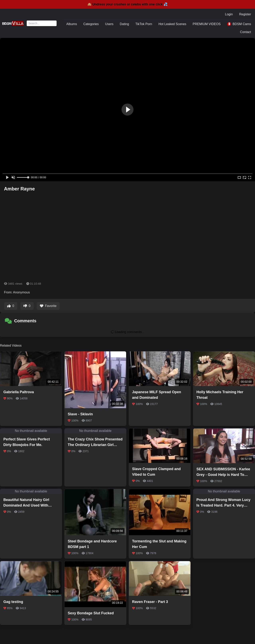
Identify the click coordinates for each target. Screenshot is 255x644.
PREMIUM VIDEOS (207, 24)
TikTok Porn (144, 24)
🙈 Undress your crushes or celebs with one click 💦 (127, 4)
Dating (124, 24)
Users (109, 24)
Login (229, 14)
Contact (246, 32)
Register (245, 14)
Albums (72, 24)
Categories (91, 24)
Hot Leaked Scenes (172, 24)
